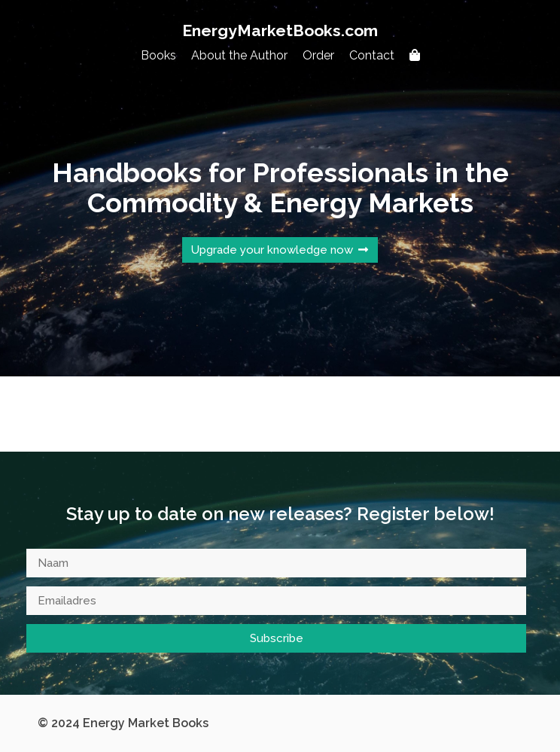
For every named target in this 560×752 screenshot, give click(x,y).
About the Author (239, 55)
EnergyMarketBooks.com (280, 30)
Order (318, 55)
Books (158, 55)
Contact (372, 55)
